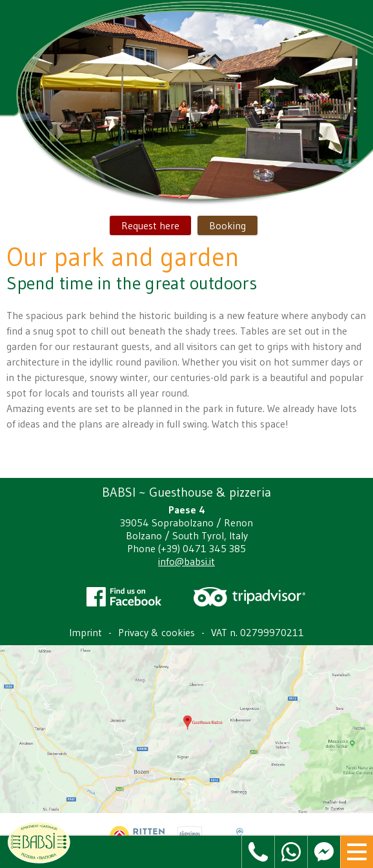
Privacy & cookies (156, 632)
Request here (150, 225)
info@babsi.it (186, 561)
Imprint (86, 632)
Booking (227, 225)
